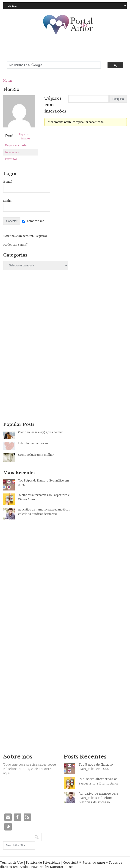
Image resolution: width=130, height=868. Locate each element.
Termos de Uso (11, 862)
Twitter (8, 827)
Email (8, 817)
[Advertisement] (38, 314)
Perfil (10, 136)
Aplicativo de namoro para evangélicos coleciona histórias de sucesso (44, 512)
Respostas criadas (16, 145)
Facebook (18, 817)
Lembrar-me (36, 221)
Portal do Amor (68, 25)
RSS (27, 817)
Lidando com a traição (33, 443)
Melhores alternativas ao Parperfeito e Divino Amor (44, 497)
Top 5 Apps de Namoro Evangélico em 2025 (43, 483)
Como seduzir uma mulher (36, 455)
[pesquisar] (50, 65)
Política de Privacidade (43, 862)
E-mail (8, 182)
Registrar (41, 236)
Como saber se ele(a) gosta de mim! (41, 432)
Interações (12, 152)
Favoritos (11, 159)
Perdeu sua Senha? (15, 245)
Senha (7, 201)
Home (8, 80)
